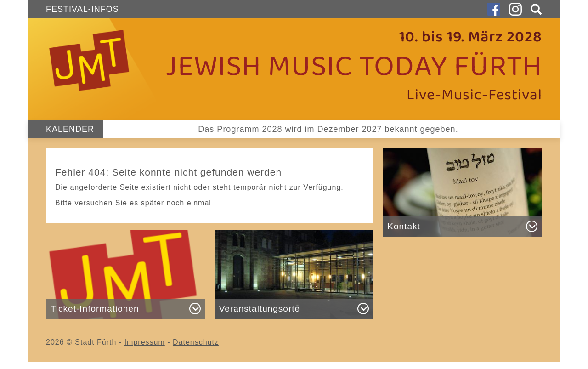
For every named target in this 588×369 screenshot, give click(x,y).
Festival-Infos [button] (82, 9)
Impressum (145, 342)
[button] (534, 9)
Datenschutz (196, 342)
